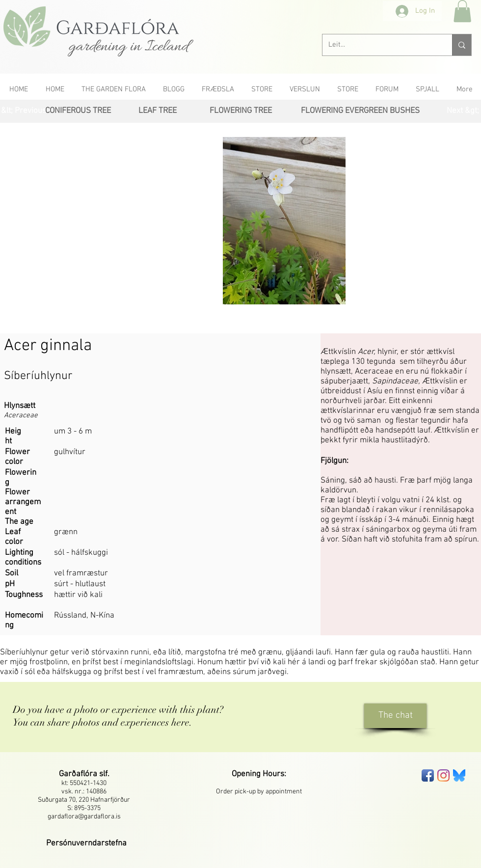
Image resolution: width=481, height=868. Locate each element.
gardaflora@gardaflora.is (84, 817)
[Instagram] (443, 775)
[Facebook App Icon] (428, 775)
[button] (462, 11)
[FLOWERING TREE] (240, 111)
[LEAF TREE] (157, 111)
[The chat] (395, 716)
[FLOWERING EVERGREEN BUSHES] (360, 111)
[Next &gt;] (463, 111)
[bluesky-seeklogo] (459, 775)
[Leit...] (380, 45)
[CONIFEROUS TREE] (78, 111)
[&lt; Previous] (24, 111)
